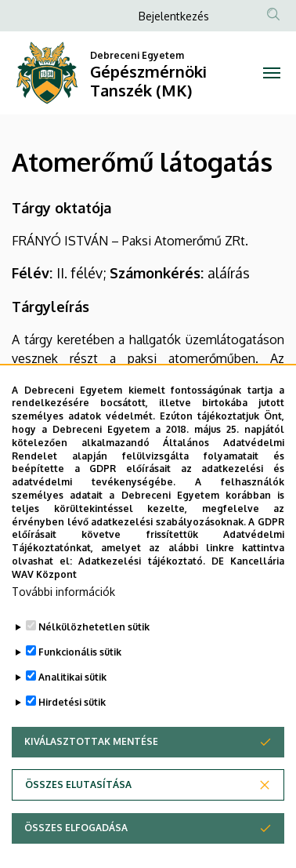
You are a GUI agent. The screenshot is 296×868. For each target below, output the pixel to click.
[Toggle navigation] (271, 73)
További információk (63, 629)
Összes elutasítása (78, 822)
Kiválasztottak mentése (91, 779)
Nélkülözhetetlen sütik (94, 665)
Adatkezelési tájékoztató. (141, 599)
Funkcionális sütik (80, 690)
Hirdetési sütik (72, 740)
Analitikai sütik (72, 715)
